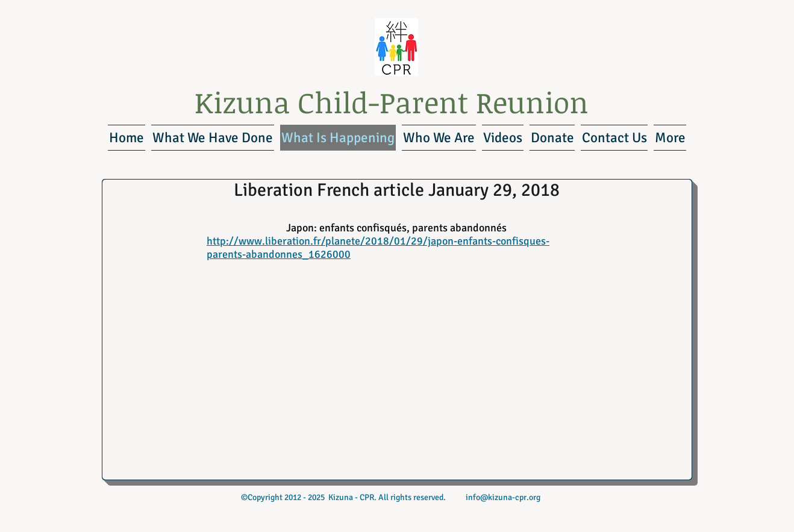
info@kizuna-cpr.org (503, 497)
